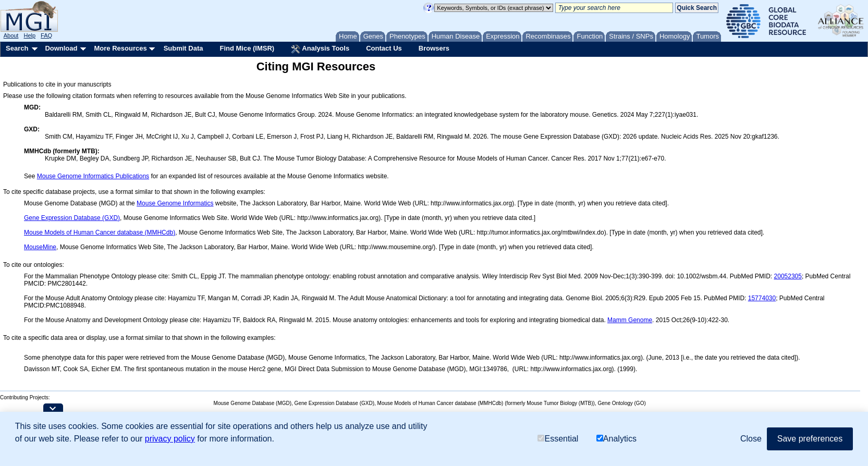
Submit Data (184, 48)
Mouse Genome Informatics (175, 203)
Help (29, 35)
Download (61, 48)
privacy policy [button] (170, 439)
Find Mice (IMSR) (247, 48)
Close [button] (751, 439)
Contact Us (384, 48)
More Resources (120, 48)
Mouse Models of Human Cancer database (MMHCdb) (100, 232)
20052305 (788, 276)
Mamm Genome (630, 320)
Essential (558, 439)
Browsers (434, 48)
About (11, 35)
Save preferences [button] (810, 439)
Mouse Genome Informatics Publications (93, 176)
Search (17, 48)
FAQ (46, 35)
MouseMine (40, 247)
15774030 (762, 298)
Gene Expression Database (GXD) (72, 218)
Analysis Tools (320, 49)
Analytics (616, 439)
